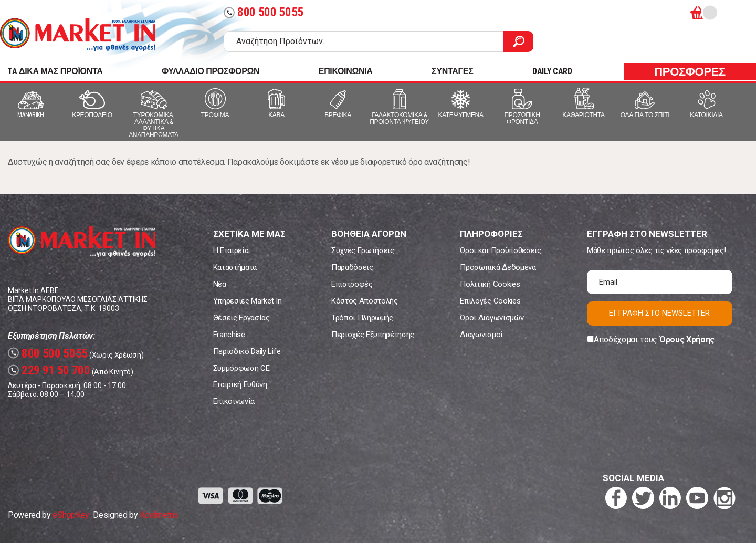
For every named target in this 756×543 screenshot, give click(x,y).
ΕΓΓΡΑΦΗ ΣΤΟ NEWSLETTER (659, 313)
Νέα (220, 284)
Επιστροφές (352, 284)
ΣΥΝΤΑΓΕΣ (452, 71)
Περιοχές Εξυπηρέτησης (373, 335)
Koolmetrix (159, 515)
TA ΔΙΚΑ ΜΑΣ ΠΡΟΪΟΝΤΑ (55, 71)
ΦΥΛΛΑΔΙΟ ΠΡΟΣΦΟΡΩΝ (211, 71)
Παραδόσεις (352, 267)
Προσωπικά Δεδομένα (498, 267)
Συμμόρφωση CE (241, 368)
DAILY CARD (552, 71)
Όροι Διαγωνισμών (492, 318)
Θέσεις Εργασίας (241, 318)
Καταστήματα (235, 267)
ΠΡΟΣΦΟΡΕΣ (690, 72)
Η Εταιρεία (231, 250)
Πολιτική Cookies (490, 284)
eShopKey (71, 515)
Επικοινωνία (234, 401)
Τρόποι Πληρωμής (362, 318)
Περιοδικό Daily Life (247, 351)
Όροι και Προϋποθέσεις (500, 250)
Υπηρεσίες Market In (248, 301)
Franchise (229, 335)
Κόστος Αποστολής (365, 301)
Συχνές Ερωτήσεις (363, 250)
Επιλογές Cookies (490, 301)
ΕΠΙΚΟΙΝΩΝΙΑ (346, 71)
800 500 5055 (264, 12)
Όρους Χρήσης (687, 340)
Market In (78, 35)
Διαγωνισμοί (481, 335)
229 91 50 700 (49, 370)
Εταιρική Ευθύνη (240, 384)
